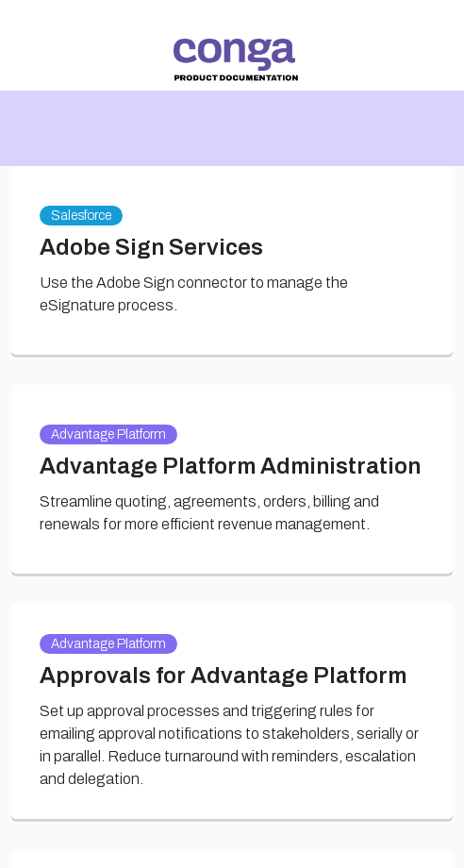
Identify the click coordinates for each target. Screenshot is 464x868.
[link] (236, 60)
